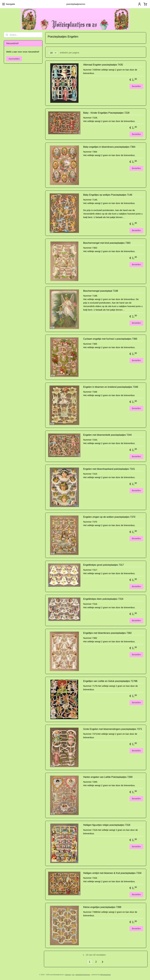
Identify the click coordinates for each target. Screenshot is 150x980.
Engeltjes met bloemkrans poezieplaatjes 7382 (107, 633)
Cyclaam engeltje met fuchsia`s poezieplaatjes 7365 (110, 339)
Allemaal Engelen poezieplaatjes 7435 (103, 65)
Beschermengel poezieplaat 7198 (101, 291)
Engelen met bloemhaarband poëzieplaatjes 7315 (109, 469)
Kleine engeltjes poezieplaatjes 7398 (102, 907)
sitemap (68, 975)
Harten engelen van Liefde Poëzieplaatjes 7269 (108, 777)
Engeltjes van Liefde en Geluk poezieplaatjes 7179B (110, 681)
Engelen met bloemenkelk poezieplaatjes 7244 (107, 435)
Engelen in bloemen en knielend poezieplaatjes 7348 (111, 387)
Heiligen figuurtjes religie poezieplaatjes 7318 (107, 825)
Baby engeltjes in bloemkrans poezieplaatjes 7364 (109, 147)
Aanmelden (14, 59)
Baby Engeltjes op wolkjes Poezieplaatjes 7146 (108, 195)
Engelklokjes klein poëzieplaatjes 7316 (103, 599)
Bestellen (136, 86)
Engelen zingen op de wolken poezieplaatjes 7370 (109, 517)
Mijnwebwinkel (106, 975)
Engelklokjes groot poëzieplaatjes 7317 (104, 565)
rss (73, 975)
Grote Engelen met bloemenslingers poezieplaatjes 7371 (113, 729)
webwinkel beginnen (83, 975)
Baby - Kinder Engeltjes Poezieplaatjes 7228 (106, 113)
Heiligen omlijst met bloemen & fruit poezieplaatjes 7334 (112, 873)
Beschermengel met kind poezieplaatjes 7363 (107, 243)
